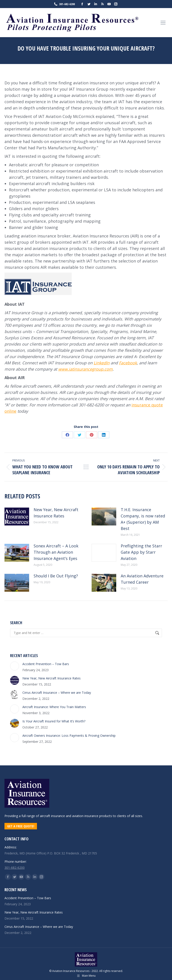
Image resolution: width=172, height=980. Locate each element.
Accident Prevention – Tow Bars (46, 664)
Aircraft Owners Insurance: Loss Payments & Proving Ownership (69, 736)
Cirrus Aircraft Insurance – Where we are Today (57, 693)
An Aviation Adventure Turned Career (142, 579)
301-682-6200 (64, 4)
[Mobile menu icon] (163, 23)
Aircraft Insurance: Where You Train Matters (54, 707)
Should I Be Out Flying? (56, 576)
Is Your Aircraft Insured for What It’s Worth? (54, 721)
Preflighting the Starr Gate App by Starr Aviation (141, 552)
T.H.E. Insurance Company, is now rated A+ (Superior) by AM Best (143, 519)
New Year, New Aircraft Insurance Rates (56, 513)
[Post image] (17, 517)
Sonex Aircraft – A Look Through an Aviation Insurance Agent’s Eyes (56, 552)
